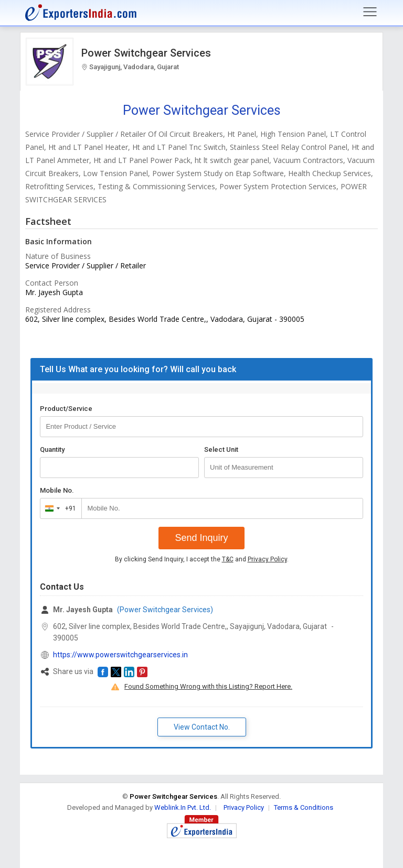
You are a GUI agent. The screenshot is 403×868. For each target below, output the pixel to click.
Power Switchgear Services (146, 53)
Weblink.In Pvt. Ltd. (183, 807)
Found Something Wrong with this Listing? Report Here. (208, 686)
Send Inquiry (201, 538)
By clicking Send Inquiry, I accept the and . (202, 559)
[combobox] (59, 508)
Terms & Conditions (304, 807)
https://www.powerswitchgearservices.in (120, 655)
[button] (103, 672)
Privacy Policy (267, 559)
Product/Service (66, 409)
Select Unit (221, 449)
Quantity (52, 449)
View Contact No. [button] (202, 727)
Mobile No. (57, 490)
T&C (228, 559)
